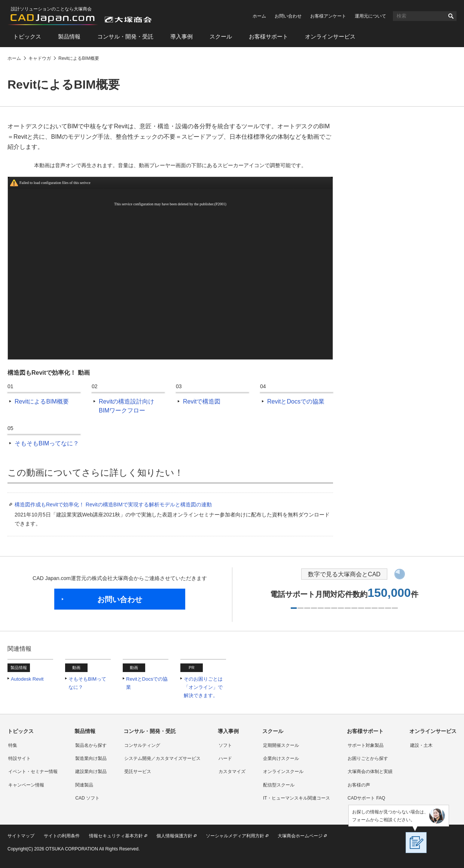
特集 (13, 745)
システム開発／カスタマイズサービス (162, 758)
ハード (225, 758)
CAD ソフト (87, 798)
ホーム (259, 16)
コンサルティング (142, 745)
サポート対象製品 (366, 745)
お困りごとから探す (368, 758)
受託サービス (138, 772)
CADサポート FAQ (367, 798)
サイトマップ (21, 836)
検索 (451, 16)
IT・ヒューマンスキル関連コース (297, 798)
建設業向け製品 (91, 772)
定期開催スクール (281, 745)
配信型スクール (279, 785)
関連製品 (84, 785)
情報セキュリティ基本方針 (116, 836)
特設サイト (19, 758)
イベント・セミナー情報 (33, 772)
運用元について (370, 16)
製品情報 (69, 36)
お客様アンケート (328, 16)
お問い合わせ (288, 16)
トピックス (27, 36)
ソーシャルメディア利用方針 (235, 836)
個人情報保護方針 (174, 836)
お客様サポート (268, 36)
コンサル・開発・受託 (125, 36)
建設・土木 (421, 745)
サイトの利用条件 (62, 836)
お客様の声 (359, 785)
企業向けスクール (281, 758)
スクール (221, 36)
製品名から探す (91, 745)
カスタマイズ (232, 772)
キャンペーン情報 (26, 785)
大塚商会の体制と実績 (370, 772)
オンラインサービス (330, 36)
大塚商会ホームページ (300, 836)
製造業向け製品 (91, 758)
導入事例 (181, 36)
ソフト (225, 745)
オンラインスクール (283, 772)
